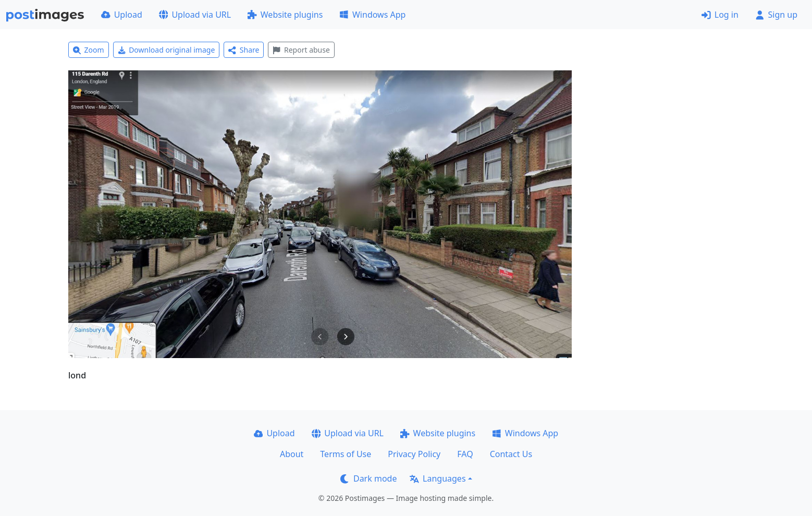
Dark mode (368, 478)
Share (244, 50)
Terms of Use (346, 454)
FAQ (465, 454)
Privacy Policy (414, 454)
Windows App (372, 15)
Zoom (89, 50)
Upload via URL (195, 15)
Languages (438, 478)
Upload (122, 15)
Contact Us (511, 454)
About (292, 454)
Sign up (776, 15)
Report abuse (301, 50)
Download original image (167, 50)
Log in (720, 15)
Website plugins (285, 15)
